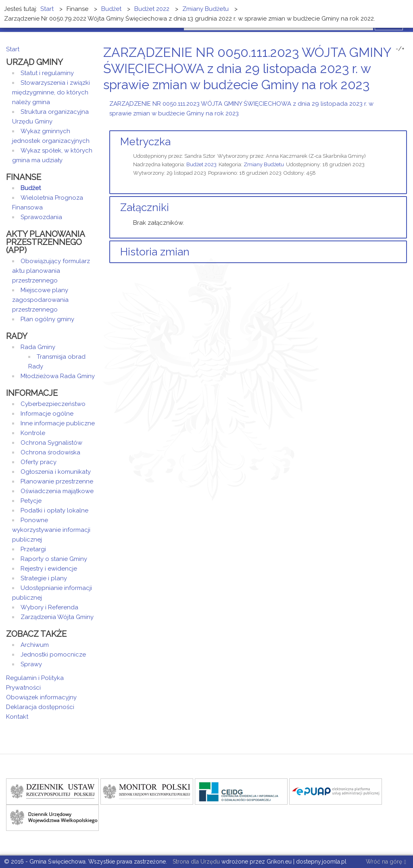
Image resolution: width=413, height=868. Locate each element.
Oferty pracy (39, 462)
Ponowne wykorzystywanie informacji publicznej (51, 530)
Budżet (31, 188)
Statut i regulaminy (47, 73)
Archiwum (35, 645)
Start (13, 49)
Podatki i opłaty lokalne (54, 510)
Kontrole (33, 433)
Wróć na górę (386, 862)
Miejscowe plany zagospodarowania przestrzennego (40, 300)
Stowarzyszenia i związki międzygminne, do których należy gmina (51, 92)
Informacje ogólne (47, 414)
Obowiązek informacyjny (41, 697)
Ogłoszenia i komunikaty (56, 472)
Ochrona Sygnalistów (51, 443)
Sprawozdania (41, 217)
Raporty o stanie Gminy (54, 559)
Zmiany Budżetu (264, 164)
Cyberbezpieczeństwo (53, 404)
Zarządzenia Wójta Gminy (57, 617)
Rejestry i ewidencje (49, 569)
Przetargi (33, 549)
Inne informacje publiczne (58, 423)
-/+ (400, 49)
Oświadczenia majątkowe (57, 491)
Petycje (31, 501)
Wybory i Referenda (49, 607)
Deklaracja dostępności (40, 707)
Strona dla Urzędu (195, 862)
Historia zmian (155, 252)
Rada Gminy (38, 347)
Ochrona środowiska (50, 452)
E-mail (405, 100)
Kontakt (17, 717)
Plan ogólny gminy (47, 319)
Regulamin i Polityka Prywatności (35, 683)
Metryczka (145, 142)
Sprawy (31, 664)
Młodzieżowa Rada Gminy (58, 376)
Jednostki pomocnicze (53, 655)
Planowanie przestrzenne (57, 481)
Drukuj (395, 100)
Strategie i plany (44, 578)
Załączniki (145, 207)
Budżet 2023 (201, 164)
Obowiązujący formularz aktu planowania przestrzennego (51, 271)
